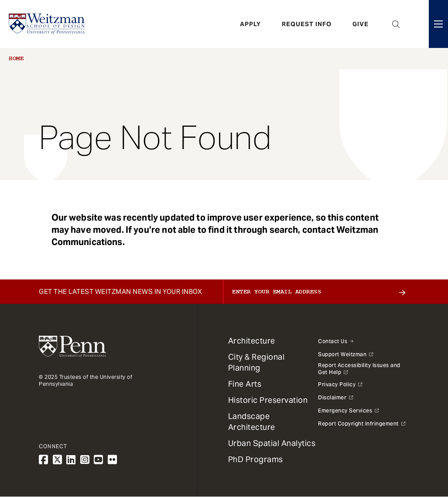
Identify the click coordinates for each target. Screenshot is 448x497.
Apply (250, 24)
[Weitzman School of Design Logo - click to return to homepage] (47, 24)
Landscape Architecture (252, 422)
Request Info (307, 24)
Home (16, 58)
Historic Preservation (268, 400)
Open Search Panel (396, 24)
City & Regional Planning (256, 362)
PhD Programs (256, 459)
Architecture (252, 341)
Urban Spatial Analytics (272, 443)
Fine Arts (245, 384)
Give (361, 24)
